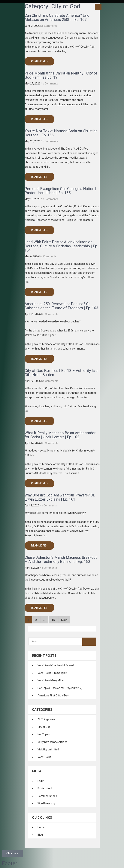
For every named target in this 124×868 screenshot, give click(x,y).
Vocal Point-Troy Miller (51, 680)
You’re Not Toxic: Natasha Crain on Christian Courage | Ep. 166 (61, 133)
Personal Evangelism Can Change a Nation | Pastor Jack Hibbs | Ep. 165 (60, 191)
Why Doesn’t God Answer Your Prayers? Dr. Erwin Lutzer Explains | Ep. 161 (60, 497)
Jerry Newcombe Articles (52, 742)
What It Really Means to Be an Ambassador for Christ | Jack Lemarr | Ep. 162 (60, 435)
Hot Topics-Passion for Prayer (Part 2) (60, 688)
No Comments (49, 26)
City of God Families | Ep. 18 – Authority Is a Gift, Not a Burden (61, 373)
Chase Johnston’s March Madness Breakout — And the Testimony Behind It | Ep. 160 (61, 559)
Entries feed (45, 788)
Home (41, 827)
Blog (40, 835)
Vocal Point (44, 757)
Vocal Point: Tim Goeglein (53, 673)
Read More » (39, 61)
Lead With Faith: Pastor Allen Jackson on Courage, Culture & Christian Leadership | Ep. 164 (61, 246)
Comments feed (47, 796)
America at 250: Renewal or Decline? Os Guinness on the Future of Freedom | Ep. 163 (61, 306)
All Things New (46, 719)
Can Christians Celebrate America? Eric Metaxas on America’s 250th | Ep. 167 (57, 17)
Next (64, 620)
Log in (41, 781)
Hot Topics (44, 734)
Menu (98, 7)
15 (53, 620)
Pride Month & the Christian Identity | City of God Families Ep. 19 (61, 75)
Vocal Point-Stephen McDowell (56, 665)
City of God (44, 727)
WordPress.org (46, 803)
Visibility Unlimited (48, 749)
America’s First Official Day (53, 695)
